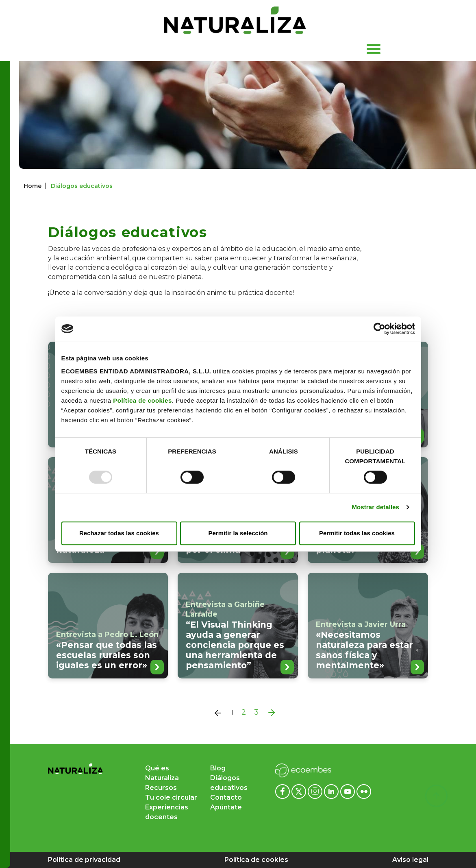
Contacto (226, 797)
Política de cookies (142, 400)
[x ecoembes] (300, 791)
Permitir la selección (238, 533)
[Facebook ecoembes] (283, 791)
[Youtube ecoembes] (348, 791)
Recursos (161, 788)
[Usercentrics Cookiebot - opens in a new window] (379, 329)
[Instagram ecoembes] (316, 791)
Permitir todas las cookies (357, 533)
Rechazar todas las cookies (119, 533)
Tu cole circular (171, 797)
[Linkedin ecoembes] (332, 791)
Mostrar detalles (375, 507)
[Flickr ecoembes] (364, 791)
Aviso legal (410, 860)
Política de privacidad (84, 860)
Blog (218, 768)
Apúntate (226, 807)
